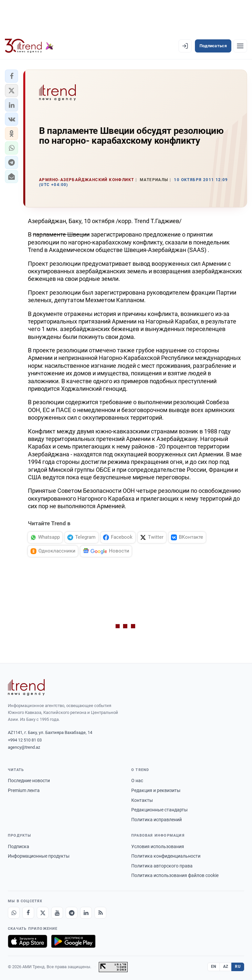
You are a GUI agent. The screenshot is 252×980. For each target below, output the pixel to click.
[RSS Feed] (100, 913)
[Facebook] (28, 913)
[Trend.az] (29, 46)
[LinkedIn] (86, 913)
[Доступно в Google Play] (73, 941)
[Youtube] (57, 913)
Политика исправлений (157, 820)
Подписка (19, 846)
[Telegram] (72, 913)
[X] (43, 913)
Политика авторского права (162, 866)
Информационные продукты (39, 856)
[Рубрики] (240, 46)
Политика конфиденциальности (166, 856)
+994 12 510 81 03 (25, 740)
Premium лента (24, 790)
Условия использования (158, 846)
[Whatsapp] (14, 913)
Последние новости (29, 781)
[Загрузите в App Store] (28, 941)
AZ (226, 967)
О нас (137, 781)
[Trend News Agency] (26, 687)
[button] (11, 76)
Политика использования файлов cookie (175, 875)
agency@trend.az (24, 747)
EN (214, 967)
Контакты (142, 800)
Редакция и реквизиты (156, 790)
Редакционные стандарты (159, 810)
